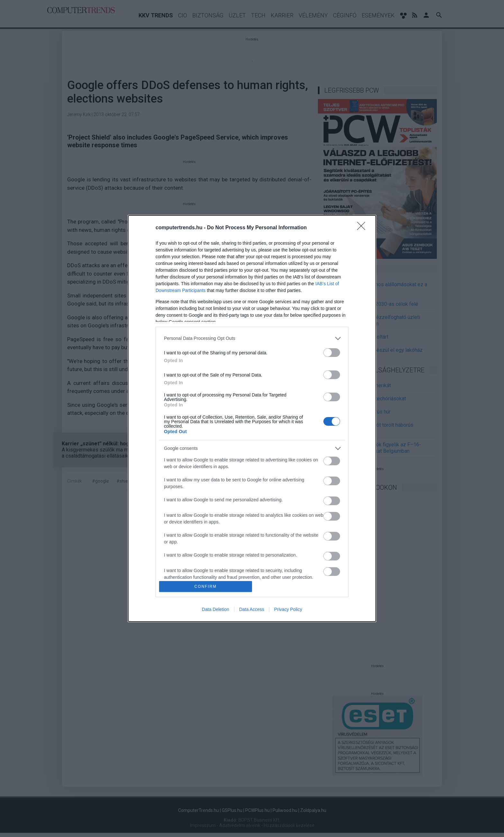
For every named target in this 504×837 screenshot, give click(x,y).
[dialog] (252, 419)
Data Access (252, 609)
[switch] (332, 353)
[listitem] (252, 338)
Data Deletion (216, 609)
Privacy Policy (288, 609)
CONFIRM (206, 587)
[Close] (363, 228)
